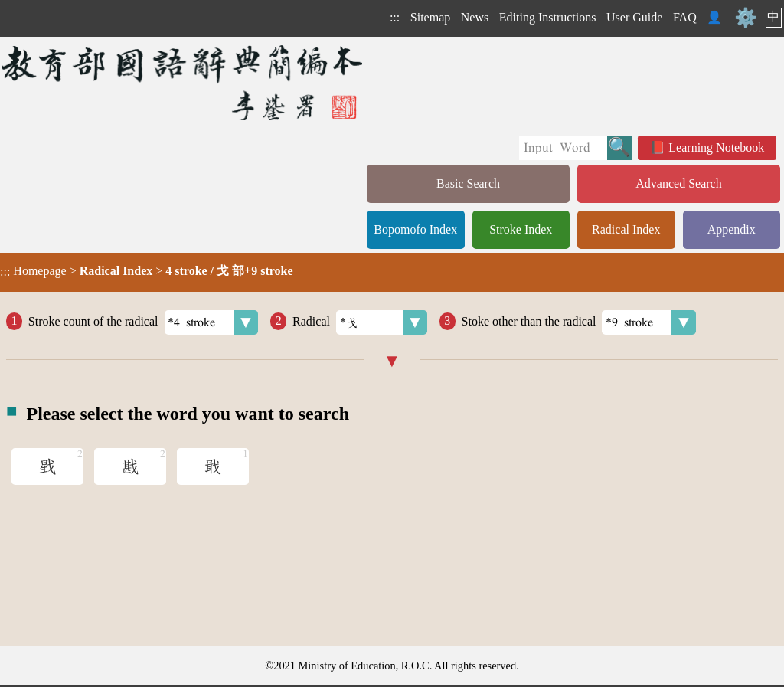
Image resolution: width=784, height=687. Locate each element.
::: (395, 17)
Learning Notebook (716, 147)
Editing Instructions (548, 17)
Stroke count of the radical (144, 322)
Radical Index (626, 229)
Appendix (732, 229)
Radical (360, 322)
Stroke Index (521, 229)
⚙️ (746, 18)
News (475, 17)
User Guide (634, 17)
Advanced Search (678, 183)
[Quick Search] (563, 148)
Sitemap (430, 17)
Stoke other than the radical (579, 322)
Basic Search (468, 183)
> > (147, 271)
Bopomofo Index (415, 229)
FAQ (685, 17)
